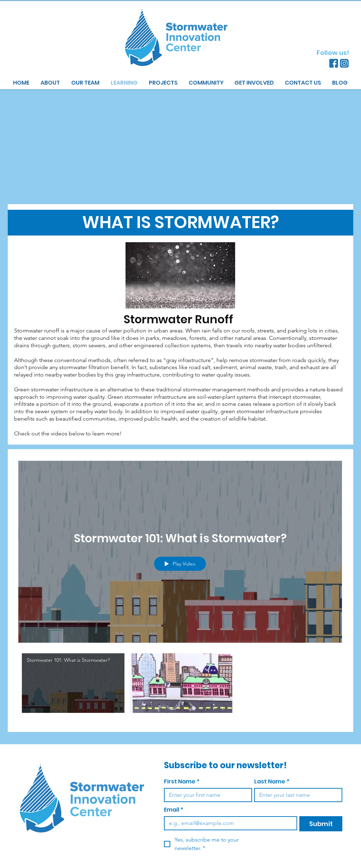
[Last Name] (296, 795)
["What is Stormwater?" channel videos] (180, 685)
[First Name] (206, 795)
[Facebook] (334, 63)
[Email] (228, 823)
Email (174, 810)
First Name (182, 781)
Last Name (272, 781)
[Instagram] (344, 63)
